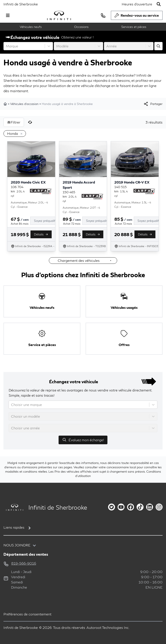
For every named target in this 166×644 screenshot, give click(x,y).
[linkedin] (150, 507)
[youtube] (121, 507)
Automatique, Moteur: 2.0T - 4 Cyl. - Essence (81, 210)
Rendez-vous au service (137, 16)
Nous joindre (17, 545)
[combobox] (6, 46)
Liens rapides (14, 527)
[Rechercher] (159, 4)
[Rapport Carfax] (41, 191)
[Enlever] (21, 134)
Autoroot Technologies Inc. (108, 627)
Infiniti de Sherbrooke (21, 4)
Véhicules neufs (31, 27)
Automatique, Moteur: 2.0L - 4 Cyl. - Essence (29, 205)
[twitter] (112, 507)
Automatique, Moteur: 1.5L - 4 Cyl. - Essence (133, 205)
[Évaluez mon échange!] (158, 46)
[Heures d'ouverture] (137, 4)
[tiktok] (140, 507)
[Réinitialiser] (30, 122)
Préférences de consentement (27, 614)
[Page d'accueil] (13, 507)
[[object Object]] (153, 104)
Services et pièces (134, 27)
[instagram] (159, 507)
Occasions (81, 27)
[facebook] (131, 507)
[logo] (59, 15)
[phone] (103, 15)
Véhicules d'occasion (24, 104)
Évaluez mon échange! (83, 440)
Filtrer (14, 122)
